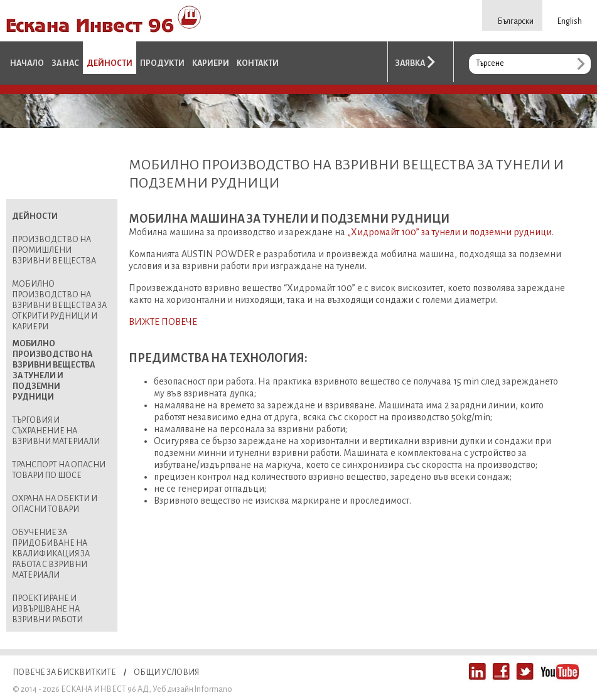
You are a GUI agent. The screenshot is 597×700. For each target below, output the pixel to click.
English (570, 21)
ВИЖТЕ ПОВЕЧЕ (163, 322)
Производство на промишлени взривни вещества (54, 250)
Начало (27, 63)
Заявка (410, 63)
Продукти (162, 63)
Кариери (211, 63)
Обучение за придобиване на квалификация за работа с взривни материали (51, 554)
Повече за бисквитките (64, 672)
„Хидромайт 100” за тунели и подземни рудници (449, 232)
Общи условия (166, 672)
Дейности (110, 63)
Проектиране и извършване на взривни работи (47, 609)
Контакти (258, 63)
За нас (65, 63)
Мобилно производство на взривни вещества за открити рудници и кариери (59, 305)
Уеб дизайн (173, 689)
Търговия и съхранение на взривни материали (56, 431)
